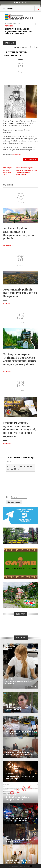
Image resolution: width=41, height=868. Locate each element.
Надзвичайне (17, 155)
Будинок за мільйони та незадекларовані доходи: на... (20, 753)
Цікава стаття (31, 159)
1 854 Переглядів (20, 47)
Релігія (7, 836)
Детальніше (8, 246)
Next (37, 24)
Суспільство (9, 679)
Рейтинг (34, 47)
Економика (8, 729)
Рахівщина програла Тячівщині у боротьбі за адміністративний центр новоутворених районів (20, 359)
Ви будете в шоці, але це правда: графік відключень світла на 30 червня (19, 31)
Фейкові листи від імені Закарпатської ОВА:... (17, 798)
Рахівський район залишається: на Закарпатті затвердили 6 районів (20, 233)
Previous (34, 24)
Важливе (8, 815)
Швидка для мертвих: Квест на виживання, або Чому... (21, 819)
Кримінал (8, 749)
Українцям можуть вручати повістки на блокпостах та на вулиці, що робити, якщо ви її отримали (20, 429)
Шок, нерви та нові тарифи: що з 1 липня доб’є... (21, 732)
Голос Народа (9, 704)
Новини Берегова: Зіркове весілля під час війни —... (18, 861)
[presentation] (8, 466)
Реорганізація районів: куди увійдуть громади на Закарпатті (20, 293)
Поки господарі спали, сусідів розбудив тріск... (20, 777)
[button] (8, 466)
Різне (7, 857)
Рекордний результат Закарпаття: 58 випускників (18, 682)
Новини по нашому (11, 794)
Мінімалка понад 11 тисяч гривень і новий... (18, 708)
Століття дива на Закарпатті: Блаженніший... (20, 840)
